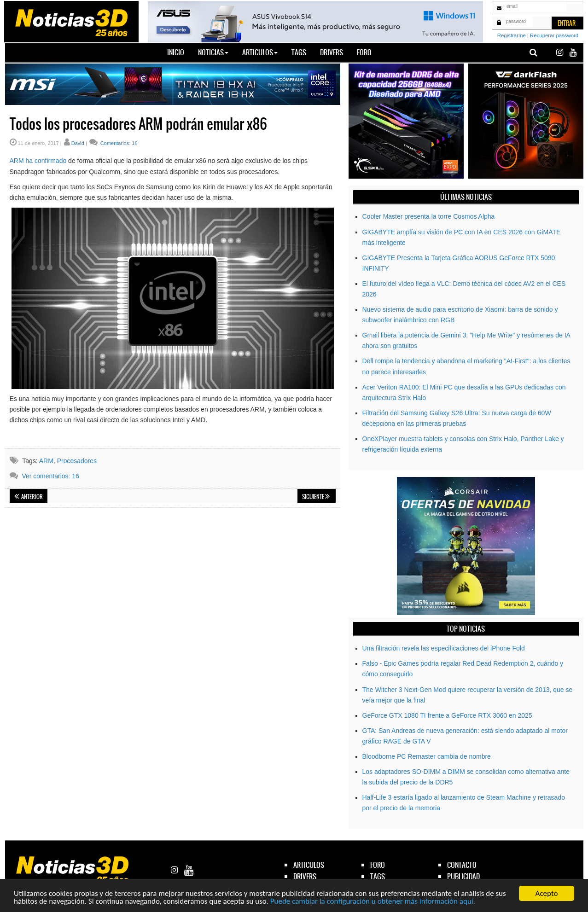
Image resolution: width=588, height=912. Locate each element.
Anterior (29, 497)
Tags (299, 52)
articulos (309, 865)
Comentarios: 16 (118, 143)
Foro (364, 52)
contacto (462, 865)
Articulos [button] (260, 52)
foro (378, 865)
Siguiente (316, 497)
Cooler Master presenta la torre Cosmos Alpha (429, 216)
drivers (305, 876)
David (78, 143)
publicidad (463, 876)
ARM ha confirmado (38, 161)
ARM (46, 461)
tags (378, 876)
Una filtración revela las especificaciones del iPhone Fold (444, 648)
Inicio (179, 52)
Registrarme (512, 35)
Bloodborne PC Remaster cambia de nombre (427, 756)
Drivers (332, 52)
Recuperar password (554, 35)
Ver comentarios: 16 (50, 476)
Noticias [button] (213, 52)
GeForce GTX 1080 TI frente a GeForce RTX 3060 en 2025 (447, 715)
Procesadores (77, 461)
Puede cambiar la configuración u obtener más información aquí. (373, 901)
